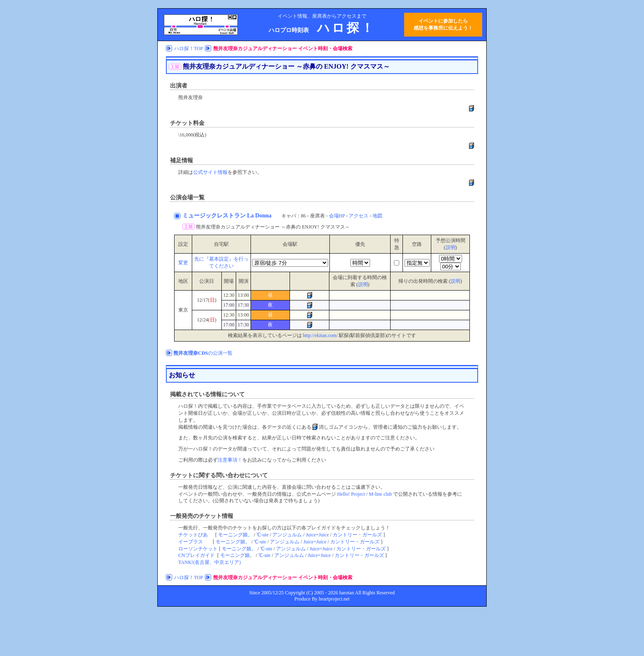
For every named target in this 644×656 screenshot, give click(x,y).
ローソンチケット (198, 549)
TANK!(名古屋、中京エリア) (209, 562)
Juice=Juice (317, 535)
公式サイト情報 (210, 172)
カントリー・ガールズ (357, 535)
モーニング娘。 (235, 535)
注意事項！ (230, 460)
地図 (377, 216)
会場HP (337, 216)
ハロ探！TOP (189, 49)
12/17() (206, 300)
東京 (183, 310)
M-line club (380, 494)
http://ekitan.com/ (321, 335)
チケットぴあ (193, 535)
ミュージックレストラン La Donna (228, 216)
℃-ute (262, 535)
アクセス (359, 216)
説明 (451, 247)
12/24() (206, 320)
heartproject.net (334, 599)
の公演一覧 (203, 353)
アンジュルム (287, 535)
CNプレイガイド (197, 555)
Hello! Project (351, 494)
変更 (183, 263)
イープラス (191, 542)
